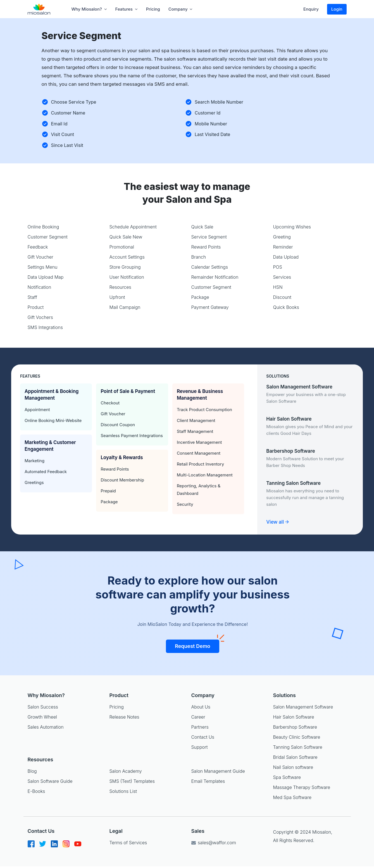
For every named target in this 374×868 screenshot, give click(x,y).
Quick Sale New (126, 237)
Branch (199, 257)
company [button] (181, 9)
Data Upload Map (46, 277)
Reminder (283, 247)
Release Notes (124, 717)
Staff (32, 297)
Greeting (282, 237)
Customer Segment (48, 237)
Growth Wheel (42, 717)
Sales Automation (46, 727)
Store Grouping (125, 267)
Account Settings (127, 257)
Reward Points (206, 247)
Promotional (122, 247)
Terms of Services (128, 843)
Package (200, 297)
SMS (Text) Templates (132, 781)
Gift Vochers (40, 317)
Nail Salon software (293, 767)
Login (337, 9)
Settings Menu (43, 267)
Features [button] (127, 9)
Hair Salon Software (294, 717)
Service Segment (209, 237)
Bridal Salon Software (295, 757)
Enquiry (311, 9)
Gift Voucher (41, 257)
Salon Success (43, 707)
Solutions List (123, 791)
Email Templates (208, 781)
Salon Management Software (303, 707)
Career (198, 717)
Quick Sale (202, 227)
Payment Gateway (210, 307)
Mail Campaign (125, 307)
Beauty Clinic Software (297, 737)
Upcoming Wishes (292, 227)
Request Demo (197, 644)
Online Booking (43, 227)
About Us (201, 707)
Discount (282, 297)
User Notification (127, 277)
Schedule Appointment (133, 227)
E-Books (36, 791)
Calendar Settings (210, 267)
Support (199, 747)
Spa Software (287, 777)
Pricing (153, 9)
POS (278, 267)
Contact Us (203, 737)
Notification (40, 287)
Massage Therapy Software (302, 787)
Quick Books (286, 307)
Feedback (38, 247)
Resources (120, 287)
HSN (278, 287)
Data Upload (286, 257)
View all (277, 522)
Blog (32, 771)
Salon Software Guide (50, 781)
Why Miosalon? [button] (89, 9)
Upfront (117, 297)
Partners (200, 727)
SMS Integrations (45, 327)
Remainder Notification (215, 277)
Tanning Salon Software (298, 747)
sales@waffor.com (214, 843)
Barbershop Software (295, 727)
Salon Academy (126, 771)
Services (282, 277)
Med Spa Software (292, 797)
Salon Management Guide (218, 771)
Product (36, 307)
